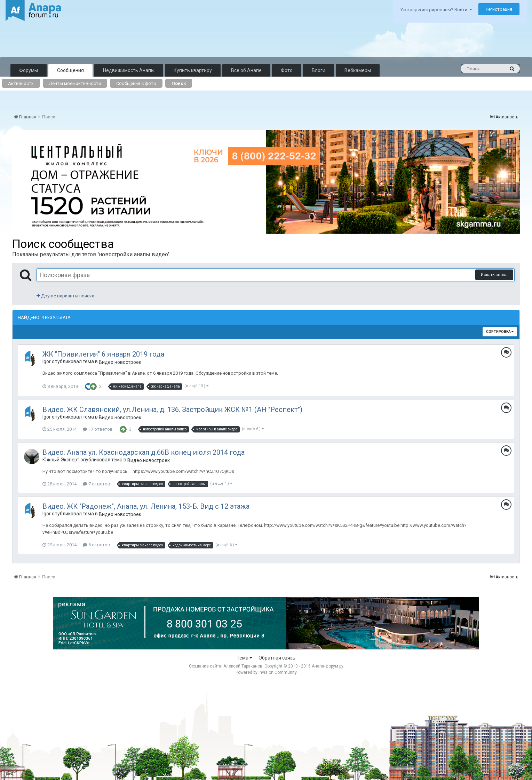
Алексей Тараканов (243, 666)
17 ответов (98, 429)
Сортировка (500, 332)
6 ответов (97, 545)
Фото (287, 70)
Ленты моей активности (75, 83)
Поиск (179, 83)
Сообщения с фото (136, 83)
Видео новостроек (120, 362)
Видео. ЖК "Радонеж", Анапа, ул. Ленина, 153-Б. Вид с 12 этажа (146, 506)
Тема (244, 658)
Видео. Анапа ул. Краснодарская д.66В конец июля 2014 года (144, 452)
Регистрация (499, 9)
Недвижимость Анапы (129, 70)
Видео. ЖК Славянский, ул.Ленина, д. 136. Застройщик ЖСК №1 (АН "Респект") (172, 409)
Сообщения (70, 70)
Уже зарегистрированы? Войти (436, 10)
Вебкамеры (358, 70)
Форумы (29, 70)
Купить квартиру (193, 70)
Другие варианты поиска (65, 296)
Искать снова (494, 275)
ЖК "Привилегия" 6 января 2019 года (103, 354)
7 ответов (97, 484)
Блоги (319, 70)
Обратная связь (277, 658)
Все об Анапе (246, 70)
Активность (21, 83)
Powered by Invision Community (266, 672)
